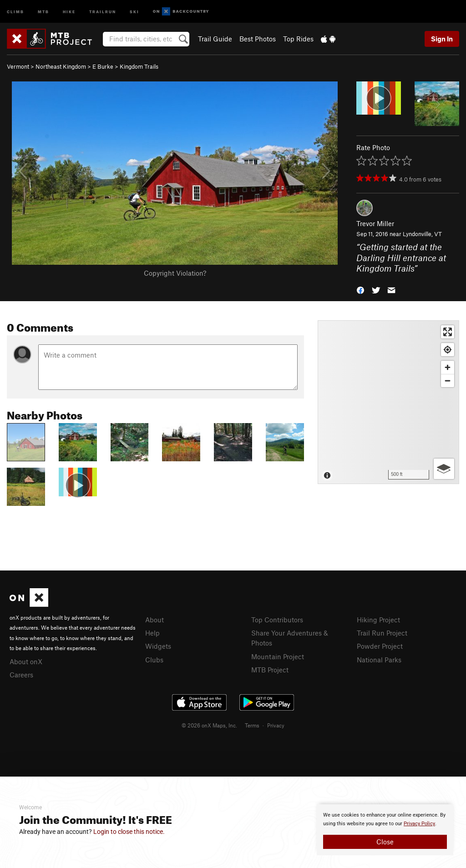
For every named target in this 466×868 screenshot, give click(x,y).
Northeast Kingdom (61, 66)
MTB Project (270, 670)
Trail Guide (215, 39)
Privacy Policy (419, 824)
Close (385, 842)
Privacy (276, 725)
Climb (15, 11)
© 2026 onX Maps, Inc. (209, 725)
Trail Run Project (382, 633)
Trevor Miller (375, 223)
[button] (360, 290)
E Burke (103, 66)
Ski (134, 11)
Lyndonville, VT (422, 234)
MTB (43, 11)
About (154, 620)
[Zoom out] (448, 381)
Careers (21, 675)
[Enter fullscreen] (448, 332)
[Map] (388, 402)
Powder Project (380, 646)
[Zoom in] (448, 367)
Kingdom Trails (139, 66)
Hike (69, 11)
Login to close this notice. (129, 832)
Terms (252, 725)
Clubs (154, 660)
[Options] (444, 469)
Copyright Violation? (175, 273)
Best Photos (258, 39)
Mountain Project (278, 656)
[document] (385, 830)
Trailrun (103, 11)
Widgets (158, 646)
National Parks (379, 660)
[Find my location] (448, 350)
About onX (26, 661)
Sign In (442, 39)
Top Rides (298, 39)
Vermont (18, 66)
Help (152, 633)
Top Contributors (277, 620)
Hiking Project (378, 620)
